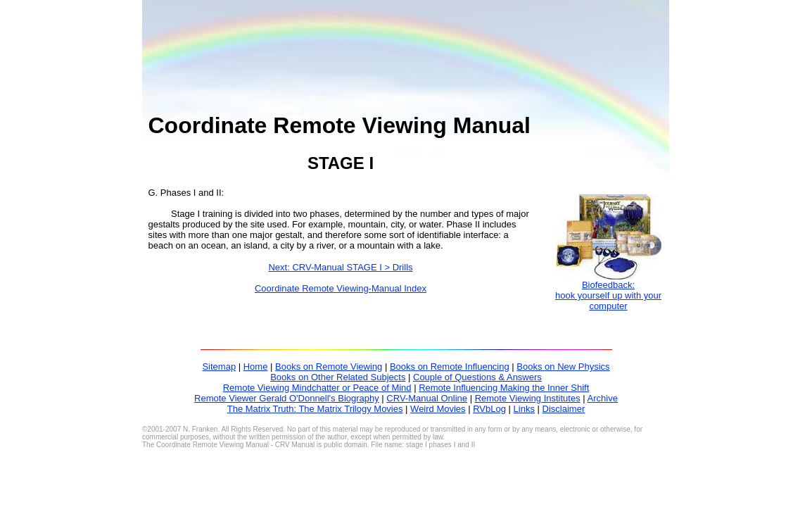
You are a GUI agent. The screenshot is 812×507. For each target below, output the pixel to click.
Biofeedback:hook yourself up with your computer (608, 295)
